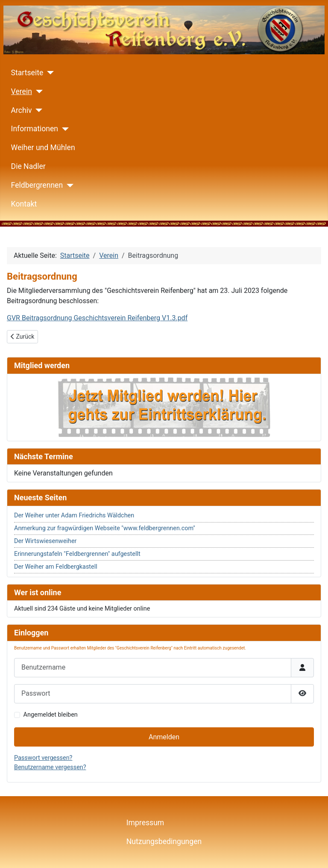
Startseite (27, 73)
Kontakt (24, 204)
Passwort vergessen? (43, 758)
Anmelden (164, 737)
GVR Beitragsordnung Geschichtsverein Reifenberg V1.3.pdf (97, 318)
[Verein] (37, 92)
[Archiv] (37, 110)
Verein (22, 92)
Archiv (22, 110)
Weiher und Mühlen (43, 148)
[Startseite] (48, 73)
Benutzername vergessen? (50, 767)
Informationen (35, 129)
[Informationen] (63, 129)
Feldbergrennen (37, 185)
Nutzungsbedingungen (164, 841)
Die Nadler (28, 166)
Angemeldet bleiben (51, 715)
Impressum (145, 823)
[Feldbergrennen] (68, 186)
